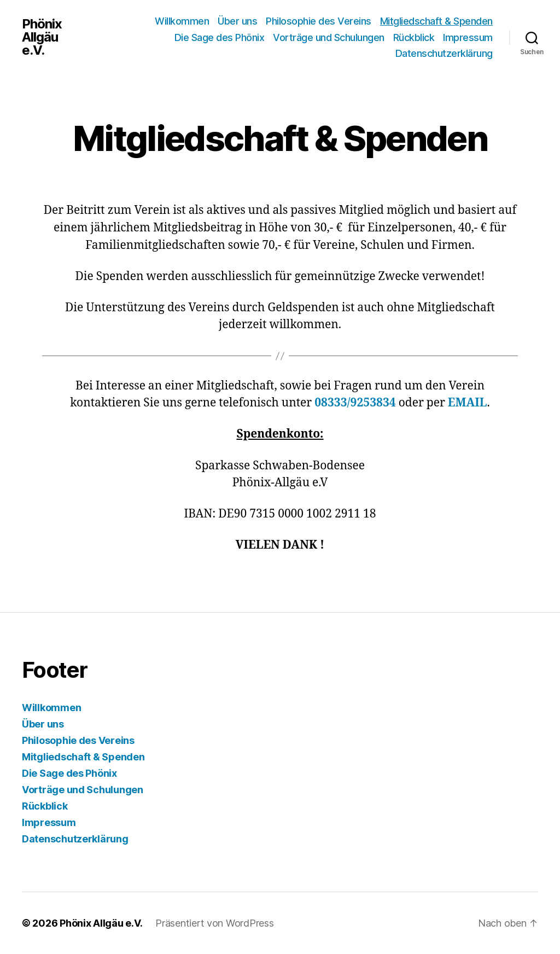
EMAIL (468, 403)
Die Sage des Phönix (220, 37)
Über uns (237, 21)
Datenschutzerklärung (444, 53)
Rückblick (414, 37)
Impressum (468, 37)
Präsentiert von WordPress (214, 923)
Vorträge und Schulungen (329, 37)
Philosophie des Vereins (319, 21)
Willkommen (182, 21)
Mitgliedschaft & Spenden (436, 21)
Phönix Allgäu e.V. (42, 37)
